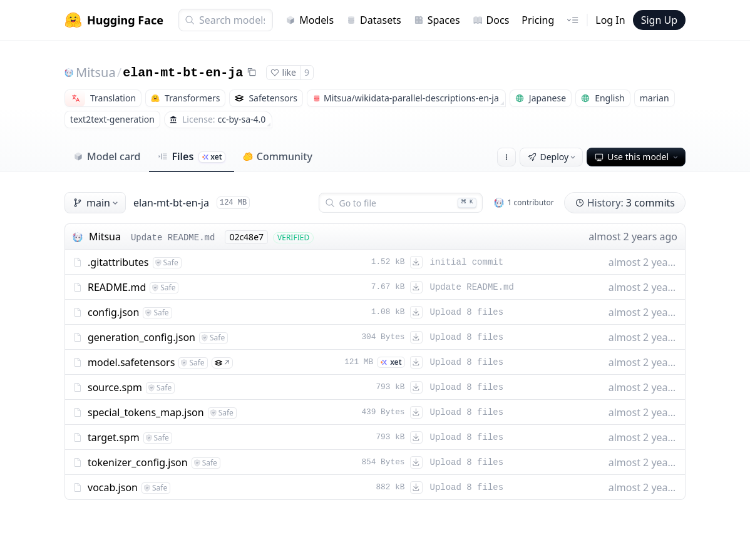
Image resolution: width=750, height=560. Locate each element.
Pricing (538, 20)
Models (310, 20)
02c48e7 (246, 237)
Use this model (637, 157)
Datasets (374, 20)
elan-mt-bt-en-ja (183, 73)
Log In (610, 20)
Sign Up (659, 20)
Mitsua (96, 72)
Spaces (437, 20)
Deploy (553, 157)
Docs (491, 20)
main (96, 203)
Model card (107, 156)
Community (278, 156)
